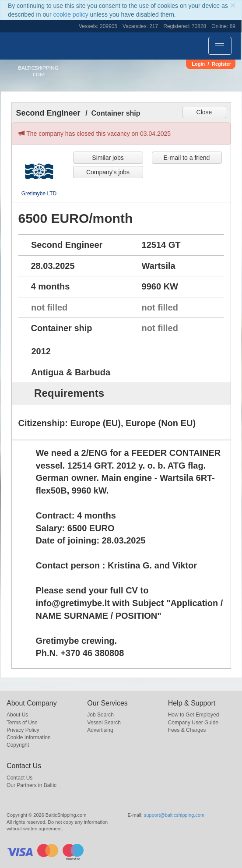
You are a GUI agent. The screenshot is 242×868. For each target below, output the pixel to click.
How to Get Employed (194, 715)
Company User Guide (193, 723)
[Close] (233, 5)
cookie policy (71, 14)
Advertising (100, 730)
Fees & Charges (187, 730)
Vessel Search (104, 723)
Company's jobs (108, 172)
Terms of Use (22, 723)
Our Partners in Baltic (32, 785)
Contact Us (19, 778)
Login (198, 64)
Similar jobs (108, 158)
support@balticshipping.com (174, 815)
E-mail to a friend (187, 158)
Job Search (100, 715)
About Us (17, 715)
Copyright (18, 745)
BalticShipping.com (38, 71)
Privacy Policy (23, 730)
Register (221, 64)
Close (204, 112)
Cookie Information (29, 737)
